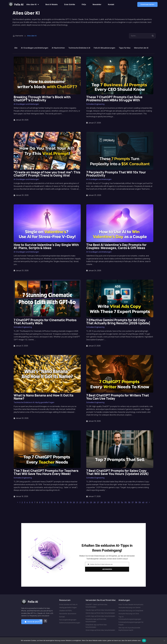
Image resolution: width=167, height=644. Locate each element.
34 (122, 502)
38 (136, 502)
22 (80, 502)
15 (58, 502)
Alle (16, 48)
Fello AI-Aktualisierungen (104, 48)
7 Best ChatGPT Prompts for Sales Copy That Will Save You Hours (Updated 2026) (118, 472)
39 (140, 502)
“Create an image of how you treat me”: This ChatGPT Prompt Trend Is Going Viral (47, 174)
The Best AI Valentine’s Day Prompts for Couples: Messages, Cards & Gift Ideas (116, 246)
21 (77, 502)
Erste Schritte (70, 4)
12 (48, 502)
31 (112, 502)
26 (95, 502)
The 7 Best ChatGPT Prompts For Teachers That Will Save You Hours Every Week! (46, 472)
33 (119, 502)
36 (129, 502)
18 (67, 502)
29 (105, 502)
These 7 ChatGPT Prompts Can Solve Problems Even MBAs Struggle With (114, 99)
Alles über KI (33, 4)
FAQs (84, 4)
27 (98, 502)
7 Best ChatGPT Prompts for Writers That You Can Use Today (118, 397)
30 (109, 502)
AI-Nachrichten (58, 48)
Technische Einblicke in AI (79, 48)
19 (71, 502)
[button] (147, 4)
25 (91, 502)
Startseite (18, 36)
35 (126, 502)
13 (52, 502)
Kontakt (111, 4)
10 (43, 502)
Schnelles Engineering (95, 104)
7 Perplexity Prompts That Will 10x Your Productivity (116, 174)
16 (61, 502)
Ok (144, 641)
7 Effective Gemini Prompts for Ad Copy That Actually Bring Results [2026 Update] (118, 322)
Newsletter (97, 4)
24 (87, 502)
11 (45, 502)
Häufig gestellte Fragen (45, 402)
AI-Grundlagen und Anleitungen (35, 48)
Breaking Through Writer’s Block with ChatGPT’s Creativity (42, 99)
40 (143, 502)
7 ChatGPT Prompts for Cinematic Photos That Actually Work (45, 322)
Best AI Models (52, 4)
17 (64, 502)
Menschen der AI (141, 48)
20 (74, 502)
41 (147, 502)
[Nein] (164, 641)
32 (115, 502)
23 (84, 502)
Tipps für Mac (125, 48)
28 (102, 502)
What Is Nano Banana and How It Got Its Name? (44, 397)
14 (55, 502)
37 (133, 502)
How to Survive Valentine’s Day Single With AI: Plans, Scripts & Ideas (46, 246)
